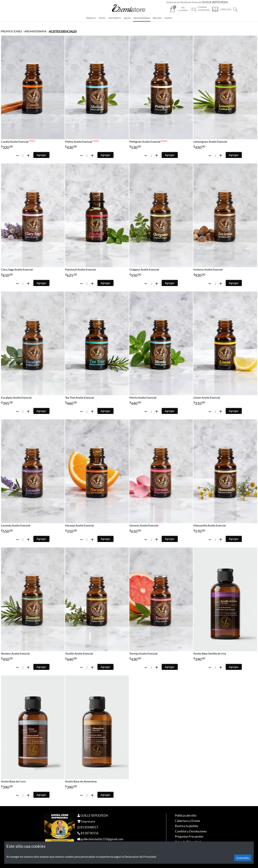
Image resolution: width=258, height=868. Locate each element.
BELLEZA (157, 18)
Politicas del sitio (186, 815)
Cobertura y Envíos (187, 821)
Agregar (41, 155)
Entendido (243, 858)
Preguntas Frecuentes (189, 836)
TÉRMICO (91, 18)
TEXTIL (102, 18)
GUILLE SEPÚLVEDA (94, 815)
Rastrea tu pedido (186, 826)
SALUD (127, 18)
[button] (235, 9)
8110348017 (89, 827)
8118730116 (90, 833)
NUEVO (168, 18)
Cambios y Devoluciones (191, 831)
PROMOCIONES (11, 31)
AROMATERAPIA (142, 18)
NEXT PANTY (115, 18)
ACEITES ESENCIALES (63, 31)
